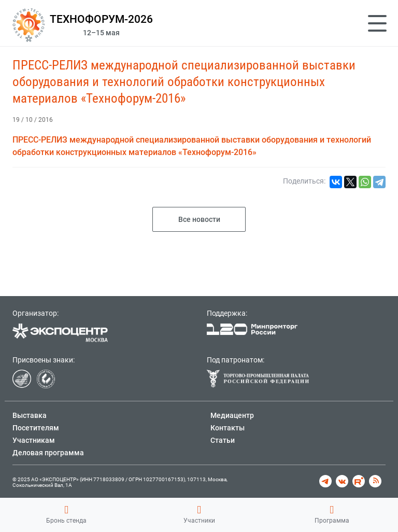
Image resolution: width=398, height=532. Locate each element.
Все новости (199, 219)
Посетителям (36, 428)
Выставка (30, 415)
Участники (199, 514)
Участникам (34, 440)
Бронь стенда (66, 514)
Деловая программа (48, 453)
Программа (332, 514)
